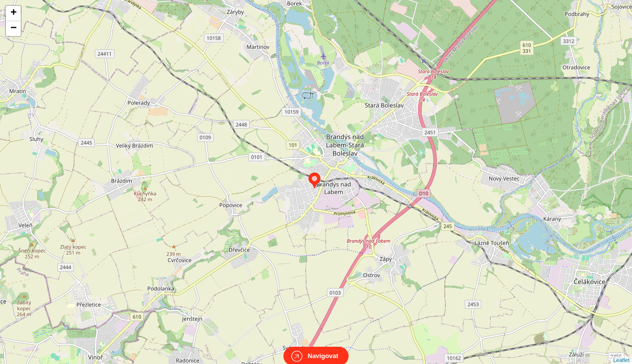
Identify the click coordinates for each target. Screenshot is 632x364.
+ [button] (14, 13)
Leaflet (621, 351)
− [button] (14, 29)
